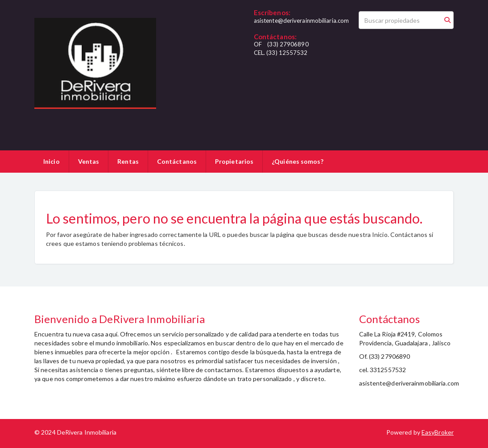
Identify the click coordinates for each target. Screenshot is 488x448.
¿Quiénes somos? (298, 161)
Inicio (52, 161)
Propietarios (234, 161)
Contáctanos (177, 161)
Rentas (128, 161)
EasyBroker (438, 432)
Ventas (89, 161)
